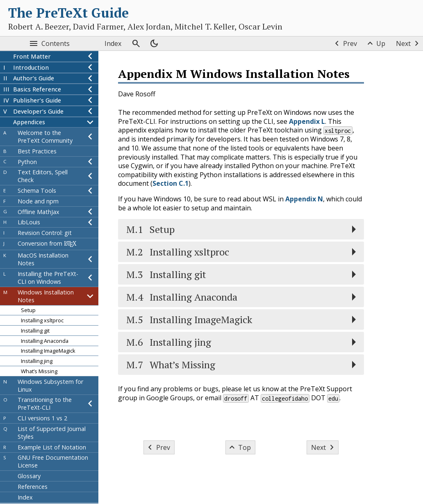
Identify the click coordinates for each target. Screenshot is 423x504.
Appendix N (304, 199)
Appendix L (307, 121)
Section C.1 (171, 183)
